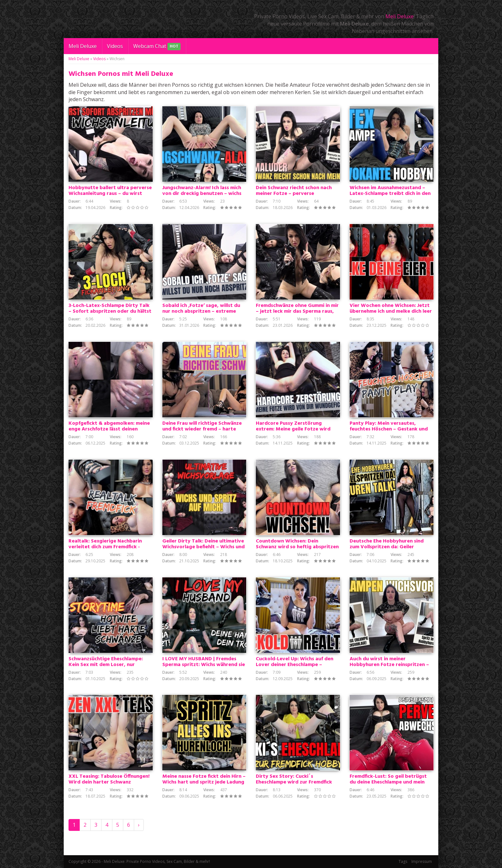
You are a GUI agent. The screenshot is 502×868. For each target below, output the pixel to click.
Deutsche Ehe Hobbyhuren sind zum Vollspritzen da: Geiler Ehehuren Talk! (387, 547)
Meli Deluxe (400, 16)
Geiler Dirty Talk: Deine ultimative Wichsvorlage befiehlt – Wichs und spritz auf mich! (203, 547)
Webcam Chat (157, 47)
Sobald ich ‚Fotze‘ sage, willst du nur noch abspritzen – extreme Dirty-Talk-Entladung (201, 311)
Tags (403, 861)
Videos (115, 46)
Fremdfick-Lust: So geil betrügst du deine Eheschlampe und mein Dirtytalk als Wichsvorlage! (388, 782)
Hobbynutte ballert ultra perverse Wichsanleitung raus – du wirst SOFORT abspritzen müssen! (110, 194)
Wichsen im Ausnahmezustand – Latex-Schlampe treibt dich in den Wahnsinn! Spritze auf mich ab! (390, 194)
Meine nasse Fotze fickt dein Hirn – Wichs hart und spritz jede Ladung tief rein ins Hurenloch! (204, 782)
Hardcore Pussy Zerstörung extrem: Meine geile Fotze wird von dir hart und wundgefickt (293, 429)
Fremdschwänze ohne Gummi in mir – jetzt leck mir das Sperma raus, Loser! (297, 311)
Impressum (422, 861)
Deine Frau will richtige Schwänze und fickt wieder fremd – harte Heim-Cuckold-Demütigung (202, 429)
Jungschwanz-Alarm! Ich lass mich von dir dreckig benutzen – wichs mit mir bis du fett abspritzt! (202, 194)
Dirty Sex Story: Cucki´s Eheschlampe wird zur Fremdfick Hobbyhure (294, 782)
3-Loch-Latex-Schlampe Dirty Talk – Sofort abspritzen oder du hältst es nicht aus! (110, 311)
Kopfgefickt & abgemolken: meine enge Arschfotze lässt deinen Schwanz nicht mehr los (109, 429)
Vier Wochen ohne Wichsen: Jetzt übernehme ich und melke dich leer (391, 309)
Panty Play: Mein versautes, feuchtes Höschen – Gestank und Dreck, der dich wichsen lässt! (389, 429)
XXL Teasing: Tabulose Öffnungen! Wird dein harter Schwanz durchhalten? (109, 782)
